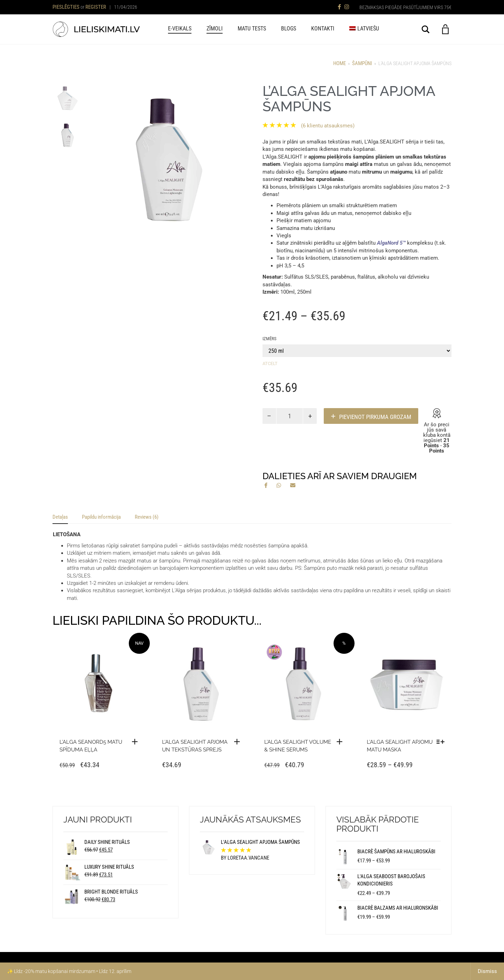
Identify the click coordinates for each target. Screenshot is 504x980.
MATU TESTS (252, 29)
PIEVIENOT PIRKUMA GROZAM (375, 417)
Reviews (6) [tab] (147, 517)
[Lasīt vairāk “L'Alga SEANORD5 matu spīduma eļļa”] (136, 742)
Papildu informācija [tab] (101, 517)
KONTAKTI (323, 29)
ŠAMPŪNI (362, 63)
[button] (239, 742)
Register (96, 7)
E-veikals (180, 29)
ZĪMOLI (215, 29)
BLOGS (289, 29)
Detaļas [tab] (60, 517)
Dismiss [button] (487, 971)
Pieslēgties (66, 7)
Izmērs (269, 339)
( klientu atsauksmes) (328, 126)
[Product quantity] (290, 416)
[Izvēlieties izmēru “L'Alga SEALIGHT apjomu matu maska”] (442, 742)
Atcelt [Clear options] (270, 363)
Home (339, 63)
